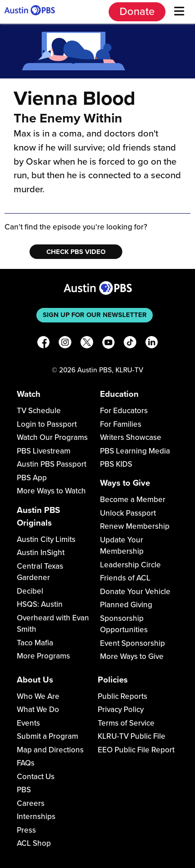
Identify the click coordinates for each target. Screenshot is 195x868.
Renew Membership (135, 526)
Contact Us (36, 777)
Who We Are (38, 696)
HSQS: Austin (40, 604)
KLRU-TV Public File (132, 736)
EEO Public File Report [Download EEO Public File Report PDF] (136, 750)
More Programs (43, 656)
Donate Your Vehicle (135, 592)
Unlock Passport (128, 513)
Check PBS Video (76, 252)
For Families (121, 424)
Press (26, 830)
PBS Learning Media (135, 451)
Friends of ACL (125, 578)
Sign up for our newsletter (95, 315)
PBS (24, 790)
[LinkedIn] (152, 344)
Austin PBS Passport (52, 464)
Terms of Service (126, 723)
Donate (137, 12)
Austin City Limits (46, 539)
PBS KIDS (116, 464)
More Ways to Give (132, 656)
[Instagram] (65, 344)
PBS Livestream (44, 451)
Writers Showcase (131, 437)
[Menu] (179, 12)
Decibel (30, 591)
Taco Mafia (35, 643)
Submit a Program (47, 736)
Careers (31, 803)
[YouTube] (109, 344)
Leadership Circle (130, 565)
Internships (36, 817)
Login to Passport (47, 424)
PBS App (32, 478)
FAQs (26, 763)
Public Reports (122, 696)
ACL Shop (34, 843)
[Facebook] (44, 344)
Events (28, 723)
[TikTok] (130, 344)
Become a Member (133, 500)
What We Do (38, 710)
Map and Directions (50, 750)
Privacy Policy (121, 710)
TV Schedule (39, 411)
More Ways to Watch (51, 491)
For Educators (124, 411)
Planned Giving (126, 605)
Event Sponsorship (132, 643)
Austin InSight (41, 553)
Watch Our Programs (52, 437)
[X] (87, 344)
